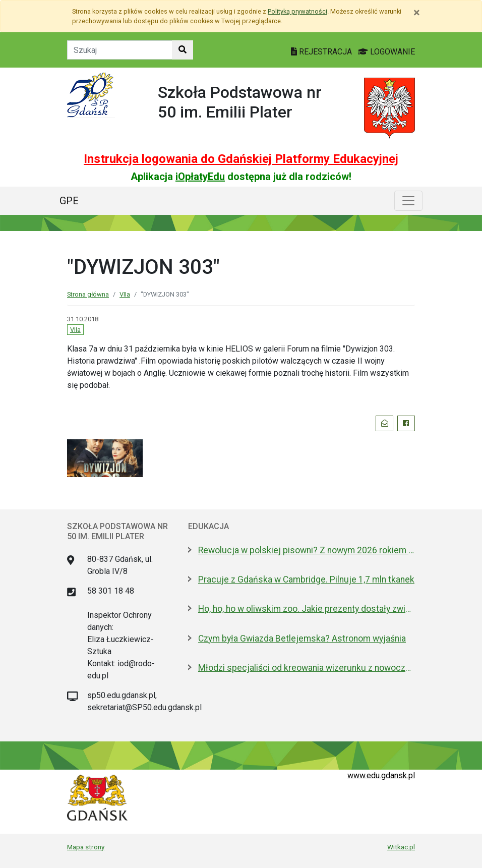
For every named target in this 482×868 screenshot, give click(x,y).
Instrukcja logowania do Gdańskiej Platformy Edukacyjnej (241, 159)
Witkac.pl (401, 847)
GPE (69, 201)
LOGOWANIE (386, 52)
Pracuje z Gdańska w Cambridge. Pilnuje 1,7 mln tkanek (306, 580)
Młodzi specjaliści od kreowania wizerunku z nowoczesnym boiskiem (307, 668)
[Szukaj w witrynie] (183, 50)
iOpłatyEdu (200, 177)
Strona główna (88, 294)
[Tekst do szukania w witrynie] (120, 50)
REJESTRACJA (322, 52)
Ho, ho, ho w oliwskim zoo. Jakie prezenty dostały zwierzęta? (307, 609)
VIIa (125, 294)
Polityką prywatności (297, 11)
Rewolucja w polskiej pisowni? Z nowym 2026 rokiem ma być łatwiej (307, 550)
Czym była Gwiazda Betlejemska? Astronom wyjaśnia (302, 639)
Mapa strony (86, 847)
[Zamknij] (417, 13)
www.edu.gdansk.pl (381, 775)
